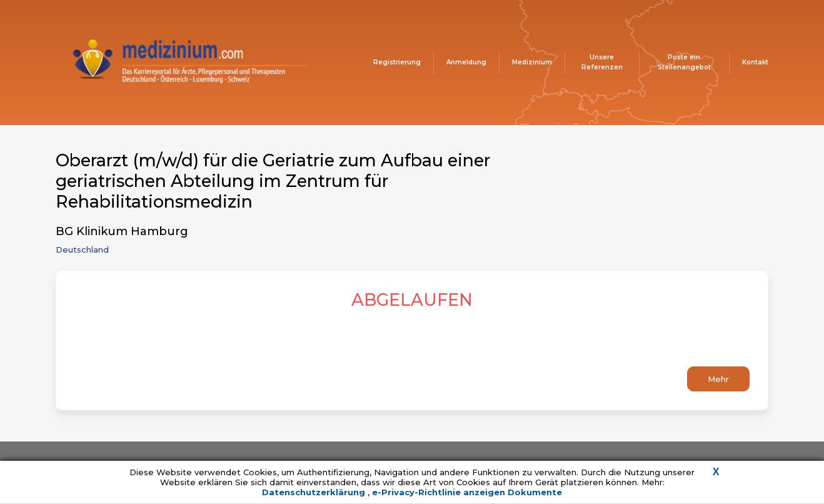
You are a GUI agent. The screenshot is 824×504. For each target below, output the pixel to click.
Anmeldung (466, 62)
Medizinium (532, 62)
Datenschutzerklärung (315, 492)
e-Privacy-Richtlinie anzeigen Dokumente (467, 492)
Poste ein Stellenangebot (684, 62)
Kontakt (755, 62)
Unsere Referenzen (602, 62)
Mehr (718, 379)
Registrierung (397, 62)
